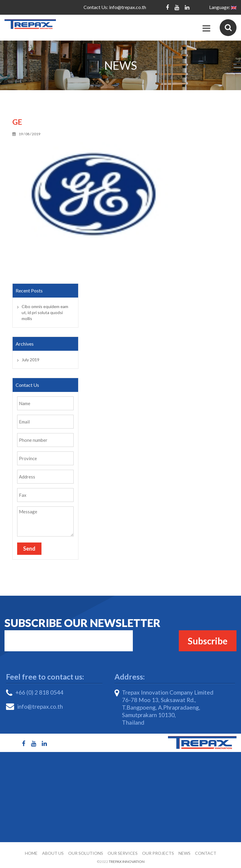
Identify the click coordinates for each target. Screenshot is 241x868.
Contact (206, 853)
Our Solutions (86, 853)
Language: (223, 7)
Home (31, 853)
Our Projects (158, 853)
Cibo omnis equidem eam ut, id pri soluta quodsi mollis (45, 312)
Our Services (123, 853)
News (185, 853)
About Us (53, 853)
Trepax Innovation (127, 862)
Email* (69, 641)
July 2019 (31, 360)
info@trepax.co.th (128, 7)
